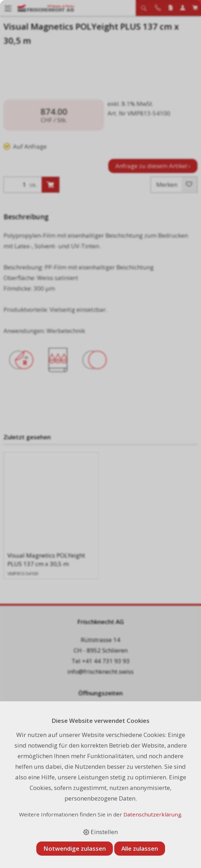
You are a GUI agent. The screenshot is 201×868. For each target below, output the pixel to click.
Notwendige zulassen (75, 848)
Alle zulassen (140, 848)
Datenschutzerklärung (152, 814)
